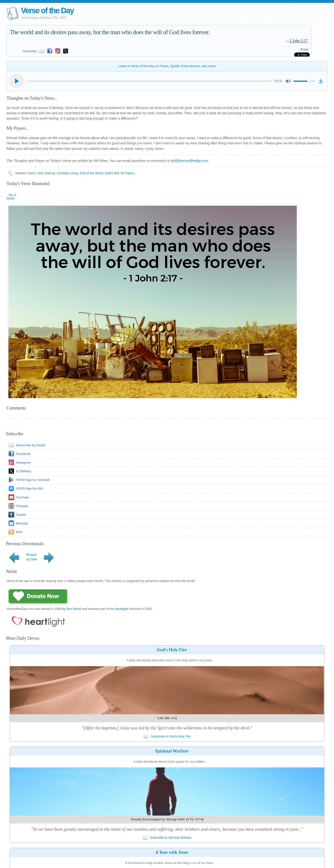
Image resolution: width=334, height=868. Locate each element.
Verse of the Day (47, 10)
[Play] (17, 81)
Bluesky (22, 523)
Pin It (12, 195)
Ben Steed (74, 609)
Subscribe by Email (26, 445)
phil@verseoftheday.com (189, 161)
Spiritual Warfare (172, 751)
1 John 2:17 (298, 41)
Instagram (24, 463)
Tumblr (21, 515)
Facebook (23, 454)
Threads (22, 506)
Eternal (50, 173)
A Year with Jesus (172, 852)
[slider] (149, 81)
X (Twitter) (24, 471)
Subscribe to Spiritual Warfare (167, 838)
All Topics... (129, 173)
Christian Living (67, 173)
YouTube (23, 497)
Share (304, 49)
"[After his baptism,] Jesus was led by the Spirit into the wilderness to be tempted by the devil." (167, 728)
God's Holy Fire (172, 650)
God (40, 173)
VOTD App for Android (33, 480)
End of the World (92, 173)
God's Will (112, 173)
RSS (19, 532)
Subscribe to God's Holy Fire (167, 736)
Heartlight (122, 609)
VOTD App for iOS (29, 488)
